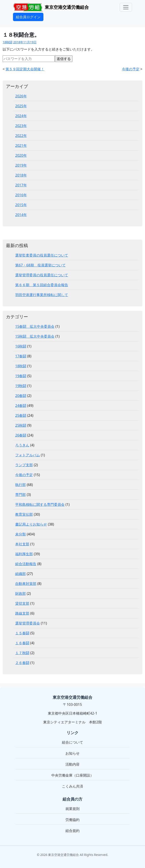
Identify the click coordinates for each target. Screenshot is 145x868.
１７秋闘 (22, 653)
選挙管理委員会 (28, 623)
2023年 (21, 126)
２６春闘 (22, 663)
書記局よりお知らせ (31, 524)
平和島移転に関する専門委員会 (40, 504)
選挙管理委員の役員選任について (42, 275)
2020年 (21, 155)
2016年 (21, 195)
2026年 (21, 96)
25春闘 (21, 415)
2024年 (21, 116)
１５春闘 (22, 633)
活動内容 (72, 764)
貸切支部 (22, 603)
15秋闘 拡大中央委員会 (35, 336)
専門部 (20, 495)
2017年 (21, 185)
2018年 (21, 175)
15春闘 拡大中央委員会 (35, 326)
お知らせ (72, 753)
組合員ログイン (28, 17)
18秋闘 (7, 42)
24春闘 (21, 406)
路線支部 (22, 613)
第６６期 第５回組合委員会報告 (42, 285)
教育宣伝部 (24, 514)
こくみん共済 (72, 786)
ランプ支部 (24, 465)
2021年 (21, 146)
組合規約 (72, 831)
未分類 (20, 534)
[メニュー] (126, 7)
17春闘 (21, 356)
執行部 (20, 485)
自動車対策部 (26, 584)
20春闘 (21, 396)
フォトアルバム (28, 455)
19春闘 (21, 376)
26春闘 (21, 435)
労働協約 (72, 820)
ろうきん (22, 445)
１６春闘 (22, 643)
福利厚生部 (24, 554)
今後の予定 (131, 69)
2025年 (21, 106)
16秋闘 (21, 346)
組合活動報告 (26, 564)
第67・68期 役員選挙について (40, 265)
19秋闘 (21, 386)
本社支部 (22, 544)
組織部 (20, 574)
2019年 (21, 165)
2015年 (21, 205)
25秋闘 (21, 425)
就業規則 (72, 809)
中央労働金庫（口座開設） (72, 775)
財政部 (20, 593)
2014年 (21, 215)
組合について (72, 742)
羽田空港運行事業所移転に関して (42, 295)
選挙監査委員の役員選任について (42, 255)
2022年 (21, 136)
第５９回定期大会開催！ (25, 69)
